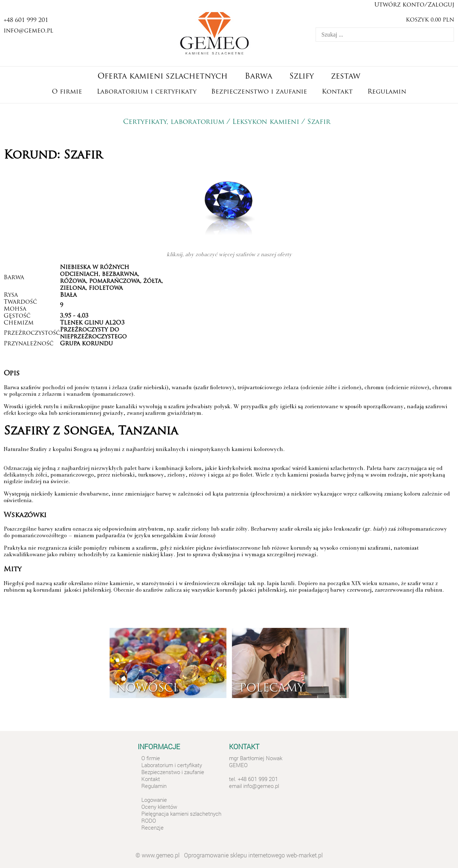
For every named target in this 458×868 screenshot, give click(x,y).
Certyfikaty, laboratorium (174, 122)
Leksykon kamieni (266, 122)
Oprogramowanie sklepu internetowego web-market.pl (253, 855)
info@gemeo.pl (28, 31)
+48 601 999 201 (26, 20)
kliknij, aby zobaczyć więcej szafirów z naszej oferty (229, 255)
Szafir (320, 122)
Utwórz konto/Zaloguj (414, 5)
